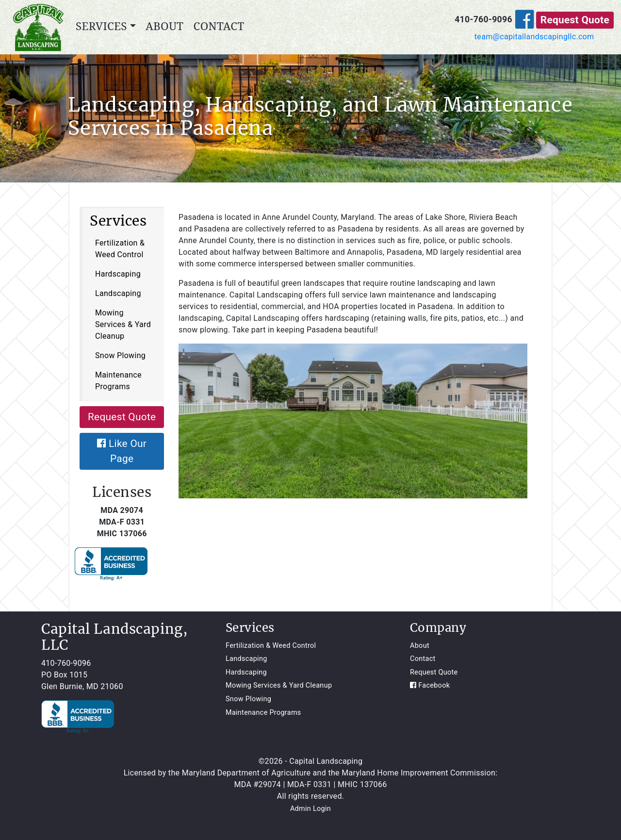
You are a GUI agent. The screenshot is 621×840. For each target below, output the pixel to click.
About (164, 26)
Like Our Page (122, 451)
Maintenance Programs (118, 381)
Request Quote (575, 20)
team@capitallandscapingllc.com (534, 37)
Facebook (430, 685)
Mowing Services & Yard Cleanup (123, 324)
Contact (219, 26)
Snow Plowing (120, 355)
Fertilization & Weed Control (120, 249)
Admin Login (310, 809)
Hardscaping (118, 274)
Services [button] (101, 26)
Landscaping (118, 293)
